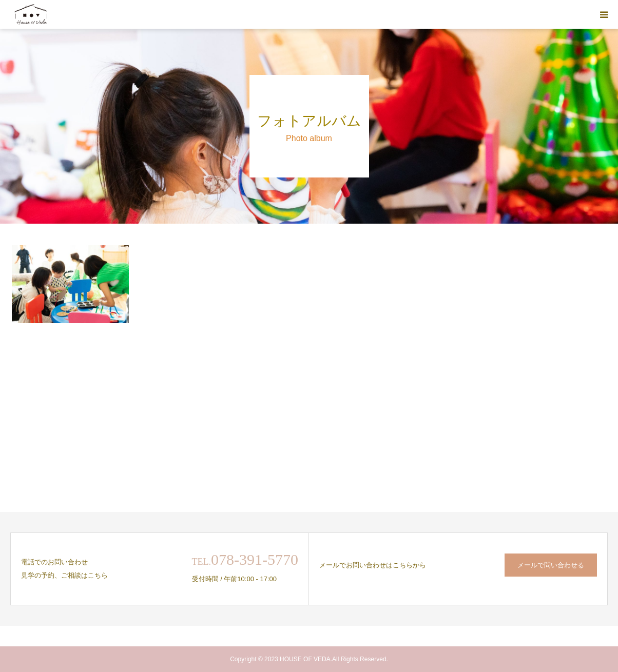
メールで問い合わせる (551, 565)
